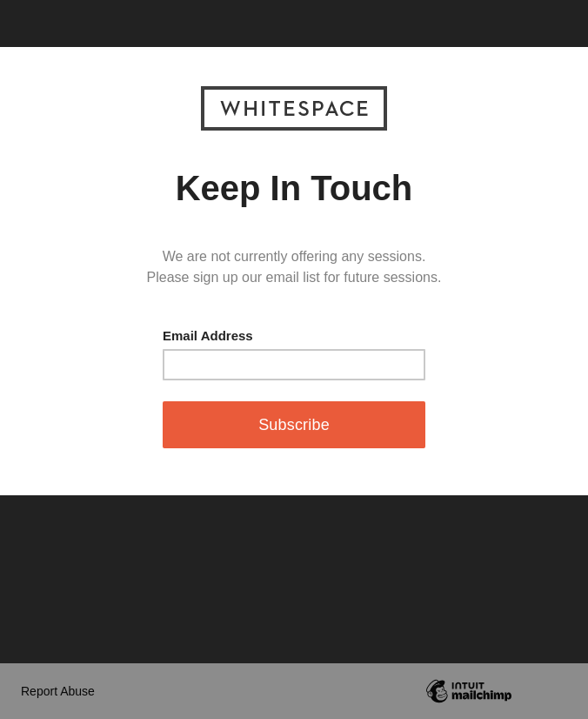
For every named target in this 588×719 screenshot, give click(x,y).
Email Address (208, 336)
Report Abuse (58, 691)
